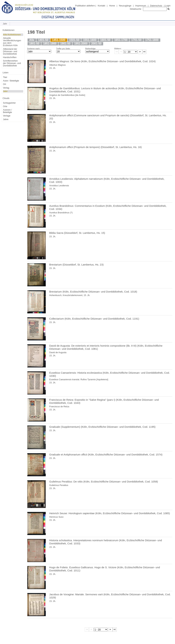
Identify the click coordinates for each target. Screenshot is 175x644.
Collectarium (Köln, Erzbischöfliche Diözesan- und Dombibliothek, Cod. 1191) (94, 319)
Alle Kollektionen (12, 35)
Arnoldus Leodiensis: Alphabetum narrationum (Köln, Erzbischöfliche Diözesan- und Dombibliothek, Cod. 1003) (107, 180)
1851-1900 (50, 44)
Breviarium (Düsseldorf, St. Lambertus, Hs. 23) (77, 265)
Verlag (6, 88)
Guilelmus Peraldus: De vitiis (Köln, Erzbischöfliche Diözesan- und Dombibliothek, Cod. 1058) (104, 482)
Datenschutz (156, 6)
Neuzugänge (125, 6)
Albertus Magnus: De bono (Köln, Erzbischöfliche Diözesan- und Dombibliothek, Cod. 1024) (102, 61)
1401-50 (43, 40)
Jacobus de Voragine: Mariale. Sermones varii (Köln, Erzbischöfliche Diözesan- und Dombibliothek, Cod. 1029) (110, 596)
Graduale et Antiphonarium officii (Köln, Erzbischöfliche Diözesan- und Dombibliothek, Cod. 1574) (106, 454)
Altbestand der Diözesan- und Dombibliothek (10, 51)
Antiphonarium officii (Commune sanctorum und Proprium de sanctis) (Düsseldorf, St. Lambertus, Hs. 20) (108, 117)
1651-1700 (121, 40)
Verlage (7, 116)
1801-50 (34, 44)
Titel (5, 77)
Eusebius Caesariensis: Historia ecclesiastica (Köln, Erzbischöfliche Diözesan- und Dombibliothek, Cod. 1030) (110, 374)
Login (168, 6)
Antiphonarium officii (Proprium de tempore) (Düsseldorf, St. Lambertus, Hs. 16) (96, 147)
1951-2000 (81, 44)
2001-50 (97, 44)
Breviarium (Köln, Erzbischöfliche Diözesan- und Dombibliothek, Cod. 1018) (93, 292)
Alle (32, 40)
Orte (5, 106)
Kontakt (102, 6)
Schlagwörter (9, 103)
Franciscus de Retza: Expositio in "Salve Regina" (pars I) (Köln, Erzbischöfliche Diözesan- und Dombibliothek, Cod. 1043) (104, 401)
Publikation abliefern (85, 6)
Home (112, 6)
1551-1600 (90, 40)
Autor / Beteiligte (11, 81)
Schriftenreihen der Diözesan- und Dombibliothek (12, 63)
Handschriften (10, 57)
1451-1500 (59, 40)
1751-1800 (152, 40)
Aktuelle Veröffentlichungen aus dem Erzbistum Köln (12, 42)
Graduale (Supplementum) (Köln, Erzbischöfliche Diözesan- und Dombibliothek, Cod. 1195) (102, 427)
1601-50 (105, 40)
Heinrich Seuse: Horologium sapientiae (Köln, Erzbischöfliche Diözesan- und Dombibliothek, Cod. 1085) (110, 513)
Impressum (141, 6)
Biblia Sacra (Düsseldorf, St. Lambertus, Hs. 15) (77, 233)
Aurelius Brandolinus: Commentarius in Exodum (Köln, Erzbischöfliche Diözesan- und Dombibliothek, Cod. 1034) (108, 207)
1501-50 (74, 40)
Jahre (6, 119)
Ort (5, 84)
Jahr (5, 91)
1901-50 (65, 44)
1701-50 (136, 40)
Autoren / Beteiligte (7, 111)
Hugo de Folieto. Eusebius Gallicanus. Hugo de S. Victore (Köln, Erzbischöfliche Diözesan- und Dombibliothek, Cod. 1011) (105, 569)
